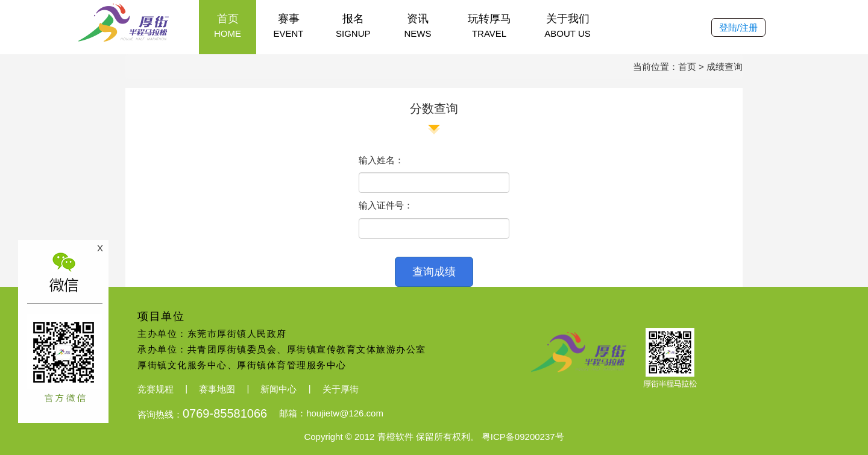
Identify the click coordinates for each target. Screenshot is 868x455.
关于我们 (568, 26)
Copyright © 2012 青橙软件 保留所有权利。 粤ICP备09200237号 (434, 437)
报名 (353, 26)
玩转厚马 (489, 26)
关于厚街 (341, 389)
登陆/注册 (738, 27)
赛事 (288, 26)
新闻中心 (278, 389)
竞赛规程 (156, 389)
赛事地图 (217, 389)
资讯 (418, 26)
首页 (228, 26)
